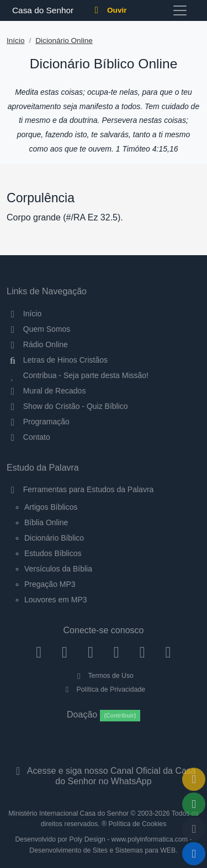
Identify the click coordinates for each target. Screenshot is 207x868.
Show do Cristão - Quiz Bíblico (67, 406)
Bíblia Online (46, 522)
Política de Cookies (137, 824)
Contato (28, 437)
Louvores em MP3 (56, 600)
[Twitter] (91, 652)
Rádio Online (37, 344)
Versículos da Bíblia (58, 569)
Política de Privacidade (104, 689)
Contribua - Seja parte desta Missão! (78, 375)
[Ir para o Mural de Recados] (194, 779)
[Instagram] (65, 652)
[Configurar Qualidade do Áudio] (194, 829)
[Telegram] (168, 652)
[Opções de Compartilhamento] (194, 804)
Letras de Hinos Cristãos (57, 360)
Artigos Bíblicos (51, 507)
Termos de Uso (104, 676)
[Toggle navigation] (180, 10)
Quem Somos (38, 329)
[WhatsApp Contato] (142, 652)
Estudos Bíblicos (53, 553)
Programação (38, 422)
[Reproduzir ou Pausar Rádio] (194, 854)
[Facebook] (39, 652)
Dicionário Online (64, 41)
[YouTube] (116, 652)
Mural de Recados (46, 391)
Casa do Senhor (41, 10)
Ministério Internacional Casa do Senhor (68, 813)
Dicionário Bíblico (54, 538)
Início (16, 41)
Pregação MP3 (50, 584)
